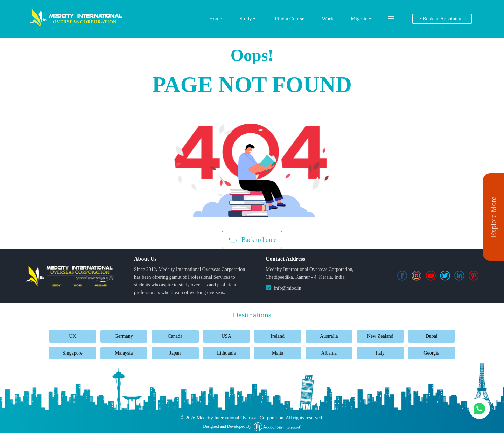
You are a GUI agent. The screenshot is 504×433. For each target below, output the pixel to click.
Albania (329, 353)
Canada (175, 336)
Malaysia (124, 353)
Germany (124, 336)
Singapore (73, 353)
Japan (175, 353)
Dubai (432, 336)
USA (226, 336)
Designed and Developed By (252, 427)
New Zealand (380, 336)
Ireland (278, 336)
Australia (329, 336)
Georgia (431, 353)
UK (72, 336)
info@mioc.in (288, 288)
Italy (380, 353)
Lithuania (226, 353)
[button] (252, 164)
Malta (278, 353)
